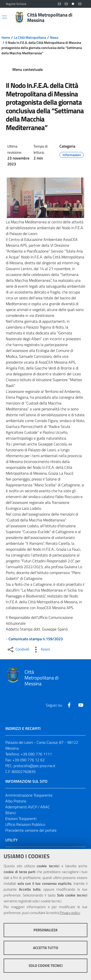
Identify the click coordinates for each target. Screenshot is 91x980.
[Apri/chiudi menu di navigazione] (4, 17)
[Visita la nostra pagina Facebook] (69, 705)
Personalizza (45, 930)
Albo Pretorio (16, 801)
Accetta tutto (46, 948)
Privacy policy (70, 913)
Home (6, 38)
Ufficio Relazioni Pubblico (25, 824)
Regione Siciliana (16, 4)
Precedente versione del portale (31, 830)
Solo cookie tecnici (46, 966)
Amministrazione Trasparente (29, 795)
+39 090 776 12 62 (29, 760)
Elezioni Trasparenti (21, 819)
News (54, 38)
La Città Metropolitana (30, 38)
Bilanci (11, 813)
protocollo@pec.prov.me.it (34, 766)
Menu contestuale (28, 69)
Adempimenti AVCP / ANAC (28, 807)
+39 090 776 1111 (36, 754)
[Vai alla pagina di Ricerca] (82, 18)
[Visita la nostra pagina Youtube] (81, 705)
